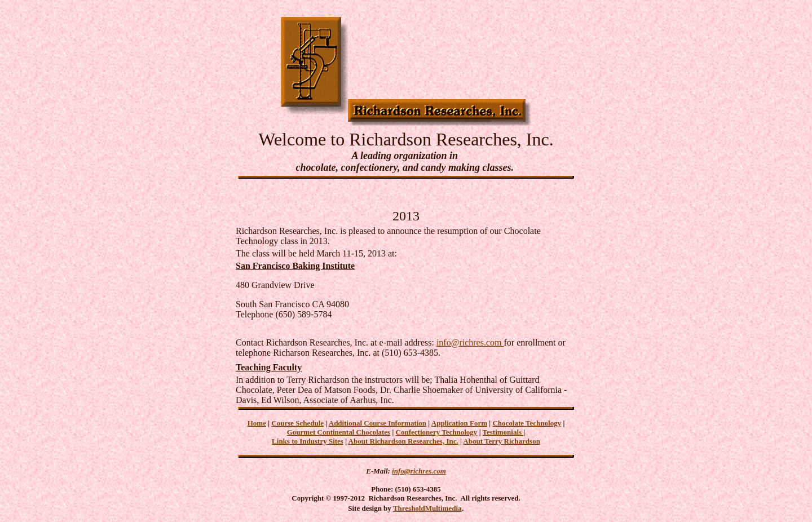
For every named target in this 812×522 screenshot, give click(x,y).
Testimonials (503, 432)
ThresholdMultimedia (427, 508)
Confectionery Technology (437, 432)
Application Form (459, 423)
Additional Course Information (378, 423)
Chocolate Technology (527, 423)
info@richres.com (470, 342)
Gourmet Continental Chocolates (339, 432)
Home (257, 423)
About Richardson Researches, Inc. (403, 441)
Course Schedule (297, 423)
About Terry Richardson (502, 441)
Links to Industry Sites (308, 441)
